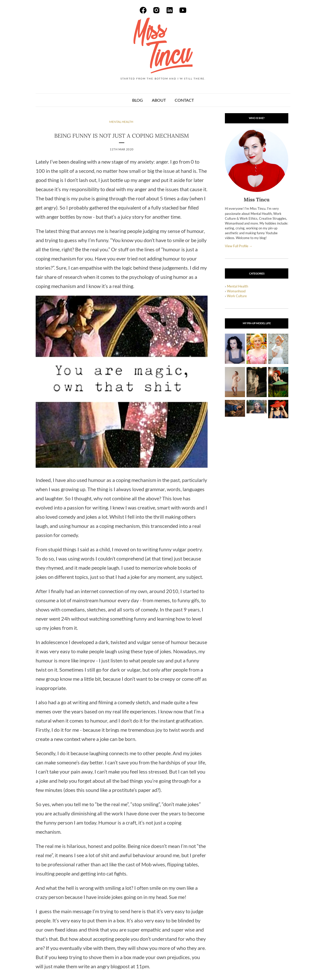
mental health (121, 122)
